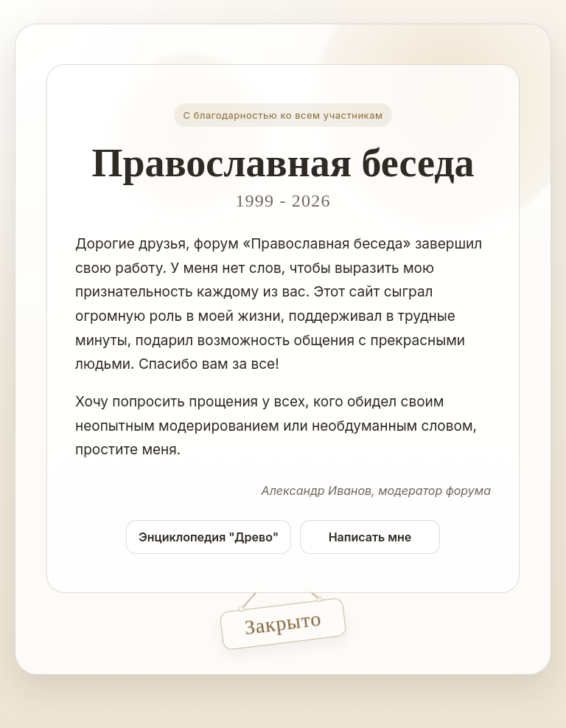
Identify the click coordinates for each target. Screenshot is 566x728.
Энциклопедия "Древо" (209, 537)
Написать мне (370, 537)
